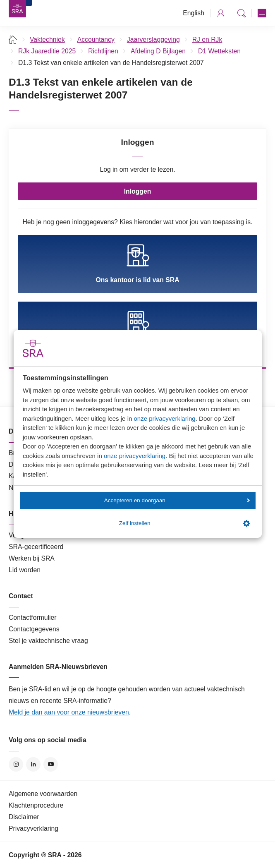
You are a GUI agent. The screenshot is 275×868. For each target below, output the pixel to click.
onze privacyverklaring (164, 418)
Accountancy (96, 40)
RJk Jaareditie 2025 (47, 51)
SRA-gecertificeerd (36, 547)
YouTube (51, 764)
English (194, 13)
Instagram (16, 764)
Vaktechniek (47, 40)
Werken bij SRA (32, 558)
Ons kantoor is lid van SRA (137, 264)
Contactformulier (33, 617)
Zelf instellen (184, 523)
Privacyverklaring (33, 828)
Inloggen (138, 191)
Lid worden (25, 570)
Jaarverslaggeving (153, 40)
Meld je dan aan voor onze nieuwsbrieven (69, 712)
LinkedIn (33, 764)
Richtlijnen (103, 51)
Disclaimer (24, 817)
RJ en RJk (207, 40)
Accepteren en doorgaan (177, 500)
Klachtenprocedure (36, 805)
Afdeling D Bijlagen (158, 51)
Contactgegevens (34, 629)
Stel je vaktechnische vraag (48, 641)
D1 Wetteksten (219, 51)
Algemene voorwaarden (43, 794)
